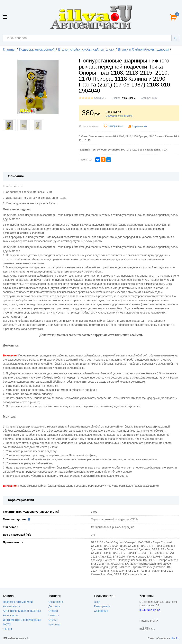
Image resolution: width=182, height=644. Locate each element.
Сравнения (101, 611)
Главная (9, 49)
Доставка (54, 606)
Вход (97, 602)
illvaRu (175, 638)
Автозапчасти (12, 606)
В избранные (115, 126)
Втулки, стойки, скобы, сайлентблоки (86, 49)
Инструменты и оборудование (22, 620)
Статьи (53, 620)
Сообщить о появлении (119, 116)
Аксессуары (10, 615)
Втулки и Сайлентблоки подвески (143, 49)
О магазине (56, 602)
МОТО (7, 624)
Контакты (54, 624)
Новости (54, 615)
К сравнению (139, 126)
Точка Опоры (128, 98)
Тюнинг (8, 629)
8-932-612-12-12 (150, 610)
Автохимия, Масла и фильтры (22, 611)
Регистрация (102, 606)
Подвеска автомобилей (37, 49)
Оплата (53, 611)
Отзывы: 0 (100, 98)
